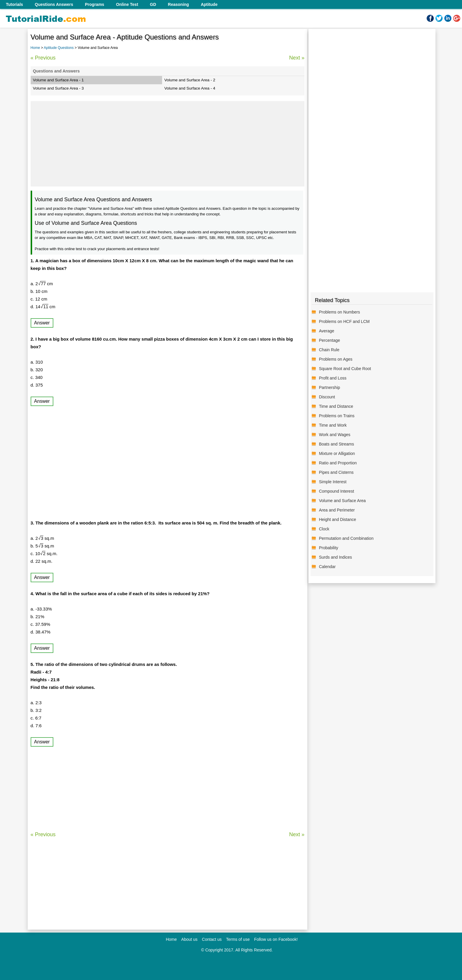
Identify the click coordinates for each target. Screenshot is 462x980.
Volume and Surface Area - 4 (190, 88)
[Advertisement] (168, 144)
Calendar (327, 567)
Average (326, 331)
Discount (327, 397)
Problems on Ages (336, 359)
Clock (324, 529)
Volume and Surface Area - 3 (58, 88)
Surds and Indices (335, 557)
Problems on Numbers (339, 312)
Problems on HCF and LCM (344, 321)
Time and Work (333, 425)
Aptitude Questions (59, 48)
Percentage (329, 340)
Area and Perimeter (337, 510)
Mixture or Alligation (337, 453)
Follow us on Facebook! (276, 939)
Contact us (212, 939)
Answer (42, 323)
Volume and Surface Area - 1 (58, 80)
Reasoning (179, 4)
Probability (328, 548)
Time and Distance (336, 406)
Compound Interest (336, 491)
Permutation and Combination (346, 538)
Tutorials (14, 4)
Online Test (127, 4)
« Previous (43, 58)
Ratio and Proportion (338, 463)
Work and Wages (335, 435)
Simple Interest (333, 482)
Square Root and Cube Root (345, 369)
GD (153, 4)
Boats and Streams (336, 444)
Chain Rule (329, 350)
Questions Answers (54, 4)
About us (189, 939)
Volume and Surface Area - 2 (190, 80)
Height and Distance (337, 519)
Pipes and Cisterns (336, 472)
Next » (297, 58)
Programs (94, 4)
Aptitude (209, 4)
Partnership (329, 387)
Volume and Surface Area (342, 501)
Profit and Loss (333, 378)
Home (35, 48)
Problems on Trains (337, 416)
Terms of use (238, 939)
